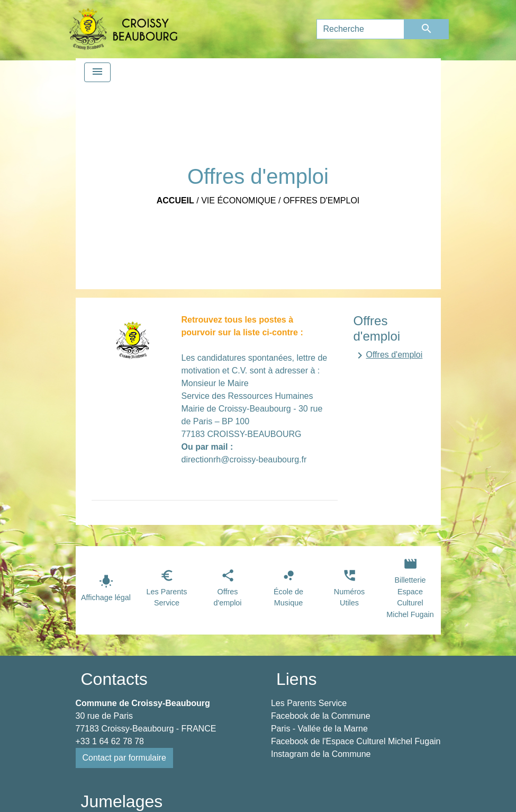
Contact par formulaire (124, 758)
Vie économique (238, 200)
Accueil (175, 200)
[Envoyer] (426, 29)
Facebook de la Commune (321, 716)
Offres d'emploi (321, 200)
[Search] (361, 29)
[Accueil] (123, 29)
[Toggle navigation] (97, 72)
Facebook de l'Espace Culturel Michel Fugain (356, 741)
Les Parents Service (309, 703)
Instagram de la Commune (321, 754)
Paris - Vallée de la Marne (319, 729)
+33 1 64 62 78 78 (110, 741)
